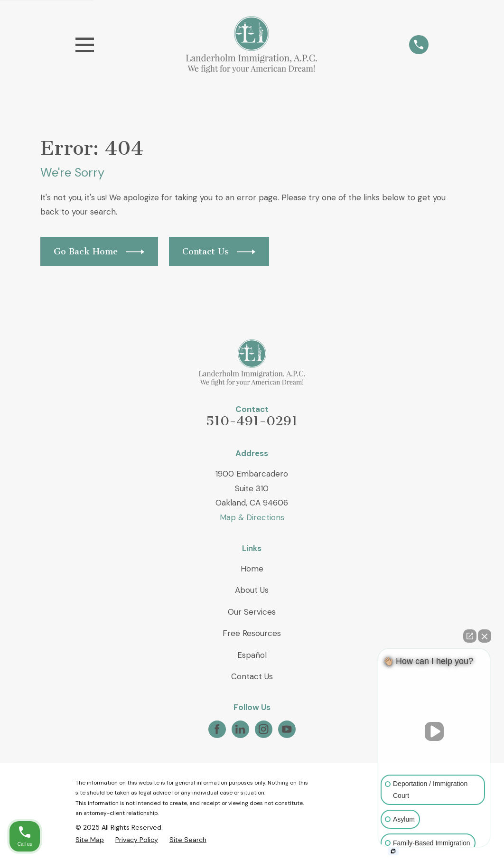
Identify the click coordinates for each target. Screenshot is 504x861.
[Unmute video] (434, 731)
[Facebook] (217, 729)
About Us (252, 590)
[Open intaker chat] (393, 851)
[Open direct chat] (470, 636)
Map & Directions (252, 517)
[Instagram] (263, 729)
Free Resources (252, 633)
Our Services (252, 612)
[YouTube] (287, 729)
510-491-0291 (252, 421)
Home (252, 569)
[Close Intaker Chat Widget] (485, 636)
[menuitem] (90, 840)
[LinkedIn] (240, 729)
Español (252, 655)
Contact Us (252, 676)
